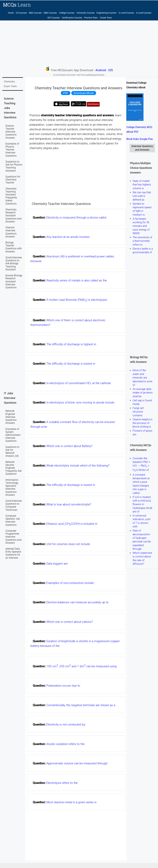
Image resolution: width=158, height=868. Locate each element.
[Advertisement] (79, 43)
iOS (111, 70)
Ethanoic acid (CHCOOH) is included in (72, 524)
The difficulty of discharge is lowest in (71, 364)
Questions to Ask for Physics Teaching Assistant (14, 166)
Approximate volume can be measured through (77, 763)
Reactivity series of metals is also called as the (77, 280)
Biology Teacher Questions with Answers (14, 247)
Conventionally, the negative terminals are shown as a (81, 705)
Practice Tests (91, 18)
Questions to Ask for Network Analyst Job (12, 451)
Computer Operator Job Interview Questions (13, 520)
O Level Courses (126, 13)
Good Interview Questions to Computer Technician (14, 505)
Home (11, 13)
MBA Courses (50, 13)
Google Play (146, 139)
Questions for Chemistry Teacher (13, 180)
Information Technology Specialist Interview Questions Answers (12, 487)
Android (101, 70)
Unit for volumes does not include (68, 544)
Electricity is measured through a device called (76, 218)
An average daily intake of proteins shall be (143, 393)
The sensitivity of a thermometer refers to (142, 241)
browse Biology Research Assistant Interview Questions (14, 281)
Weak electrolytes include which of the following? (78, 466)
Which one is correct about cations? (70, 622)
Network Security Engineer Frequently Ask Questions (14, 468)
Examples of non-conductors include (70, 583)
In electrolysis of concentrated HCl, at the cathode (79, 383)
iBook (129, 139)
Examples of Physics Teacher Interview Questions (12, 150)
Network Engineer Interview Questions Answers (11, 417)
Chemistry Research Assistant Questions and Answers (13, 216)
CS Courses (21, 13)
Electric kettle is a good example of (143, 250)
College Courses (67, 13)
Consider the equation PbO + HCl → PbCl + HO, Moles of (141, 464)
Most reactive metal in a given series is (71, 802)
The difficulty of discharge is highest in (71, 344)
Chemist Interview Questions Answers (11, 232)
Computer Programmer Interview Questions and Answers (13, 537)
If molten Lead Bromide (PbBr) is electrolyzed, (77, 300)
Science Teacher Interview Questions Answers (11, 132)
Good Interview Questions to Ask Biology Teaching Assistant (14, 263)
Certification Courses (72, 18)
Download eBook (84, 93)
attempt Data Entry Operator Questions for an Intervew (13, 553)
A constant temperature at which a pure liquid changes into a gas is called (141, 484)
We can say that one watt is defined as (142, 196)
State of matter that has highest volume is (142, 185)
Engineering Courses (106, 13)
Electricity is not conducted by (66, 725)
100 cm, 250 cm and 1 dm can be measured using (81, 666)
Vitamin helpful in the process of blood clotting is (142, 423)
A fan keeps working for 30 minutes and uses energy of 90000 (141, 226)
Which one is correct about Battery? (69, 446)
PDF (66, 93)
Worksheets (93, 104)
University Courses (86, 13)
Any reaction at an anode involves (68, 237)
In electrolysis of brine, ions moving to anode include (80, 403)
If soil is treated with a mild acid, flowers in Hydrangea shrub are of (142, 504)
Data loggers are (57, 564)
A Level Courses (144, 13)
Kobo (136, 139)
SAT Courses (53, 18)
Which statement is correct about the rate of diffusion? (142, 558)
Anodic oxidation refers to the (65, 744)
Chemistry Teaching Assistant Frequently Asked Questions (11, 196)
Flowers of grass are (142, 433)
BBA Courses (35, 13)
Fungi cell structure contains (138, 412)
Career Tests (106, 18)
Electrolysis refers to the (62, 783)
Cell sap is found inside (142, 402)
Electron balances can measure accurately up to (77, 602)
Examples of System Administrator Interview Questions (13, 435)
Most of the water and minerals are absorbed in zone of (142, 378)
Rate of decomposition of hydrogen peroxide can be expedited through (142, 540)
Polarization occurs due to (63, 686)
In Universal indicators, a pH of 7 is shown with (142, 521)
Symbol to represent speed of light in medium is (142, 209)
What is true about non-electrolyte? (69, 504)
